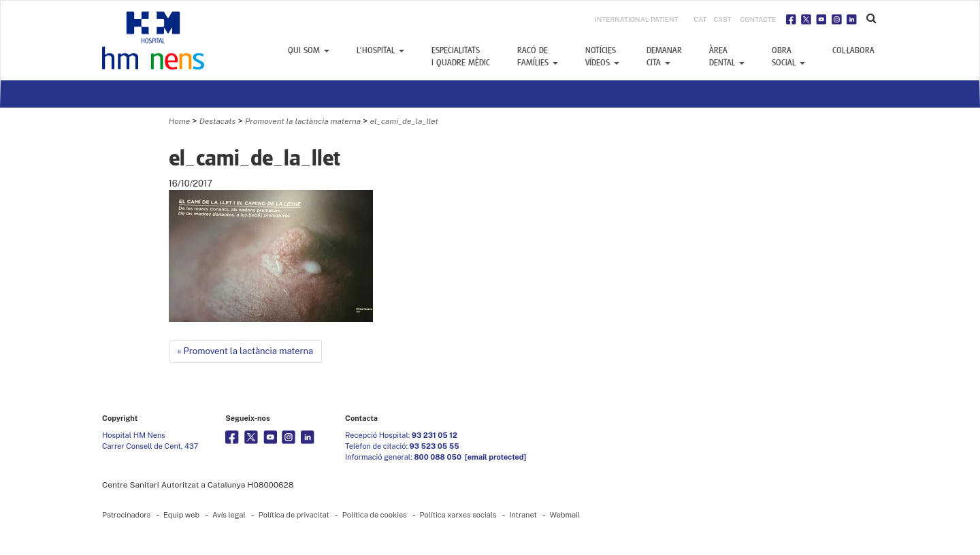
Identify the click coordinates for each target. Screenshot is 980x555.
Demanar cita (664, 57)
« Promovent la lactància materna (246, 351)
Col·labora (853, 50)
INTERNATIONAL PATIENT (637, 19)
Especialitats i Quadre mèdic (461, 57)
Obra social (788, 57)
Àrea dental (727, 57)
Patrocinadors (126, 515)
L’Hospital (380, 50)
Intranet (523, 515)
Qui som (309, 50)
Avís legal (229, 515)
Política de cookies (375, 515)
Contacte (758, 19)
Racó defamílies (538, 57)
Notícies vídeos (602, 57)
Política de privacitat (294, 515)
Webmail (565, 515)
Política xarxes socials (458, 515)
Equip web (181, 515)
